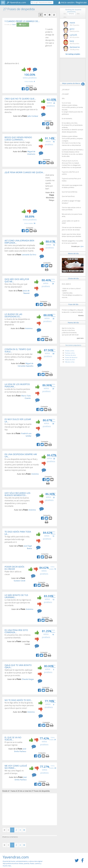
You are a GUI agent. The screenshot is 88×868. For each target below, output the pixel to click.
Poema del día (73, 323)
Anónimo (29, 328)
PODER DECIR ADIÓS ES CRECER (14, 568)
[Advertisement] (24, 45)
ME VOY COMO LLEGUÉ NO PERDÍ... (16, 767)
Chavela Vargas (28, 679)
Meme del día (73, 253)
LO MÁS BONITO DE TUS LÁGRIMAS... (16, 596)
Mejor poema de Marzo (71, 83)
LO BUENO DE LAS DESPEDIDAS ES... (13, 315)
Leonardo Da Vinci (29, 255)
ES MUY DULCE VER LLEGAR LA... (18, 420)
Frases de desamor (71, 357)
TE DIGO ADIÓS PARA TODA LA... (18, 533)
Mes (78, 14)
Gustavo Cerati (20, 581)
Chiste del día (73, 278)
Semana (71, 14)
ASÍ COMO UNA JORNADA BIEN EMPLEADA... (19, 242)
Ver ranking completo (73, 54)
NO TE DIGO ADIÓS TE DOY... (18, 700)
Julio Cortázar (33, 116)
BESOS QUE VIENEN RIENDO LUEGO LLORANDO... (18, 138)
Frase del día (73, 304)
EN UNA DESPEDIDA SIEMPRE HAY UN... (21, 455)
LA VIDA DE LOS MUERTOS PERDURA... (17, 385)
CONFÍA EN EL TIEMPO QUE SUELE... (18, 350)
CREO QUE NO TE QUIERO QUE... (20, 99)
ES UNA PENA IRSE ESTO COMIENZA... (16, 631)
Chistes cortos (69, 351)
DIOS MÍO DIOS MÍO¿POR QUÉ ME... (17, 280)
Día (65, 14)
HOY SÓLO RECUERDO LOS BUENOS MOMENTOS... (17, 494)
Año (65, 17)
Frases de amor (70, 360)
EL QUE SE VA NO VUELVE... (13, 739)
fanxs (14, 25)
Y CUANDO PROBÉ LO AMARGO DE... (22, 21)
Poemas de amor (70, 355)
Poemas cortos (70, 353)
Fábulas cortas (70, 362)
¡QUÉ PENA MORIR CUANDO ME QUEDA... (25, 172)
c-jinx (82, 246)
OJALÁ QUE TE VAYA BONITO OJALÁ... (18, 666)
